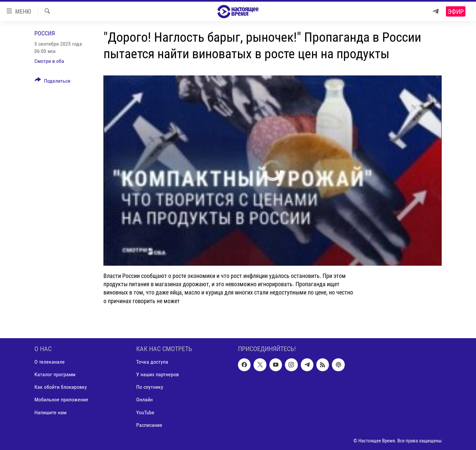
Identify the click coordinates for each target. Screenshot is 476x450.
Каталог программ (55, 374)
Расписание (149, 425)
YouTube (145, 412)
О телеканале (50, 362)
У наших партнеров (158, 374)
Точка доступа (152, 362)
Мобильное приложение (61, 400)
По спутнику (150, 387)
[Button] (53, 82)
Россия (45, 33)
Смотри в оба (49, 61)
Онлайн (144, 400)
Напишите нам (50, 412)
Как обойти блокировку (61, 387)
